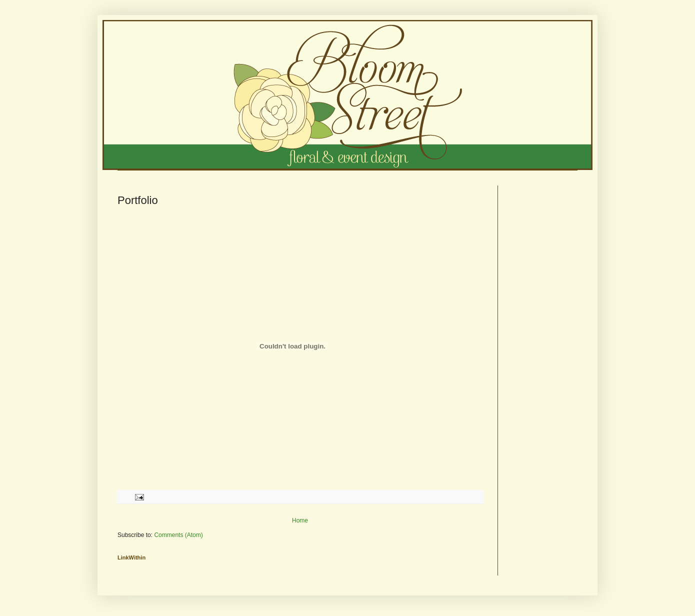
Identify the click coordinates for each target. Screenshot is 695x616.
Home (300, 520)
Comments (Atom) (178, 535)
